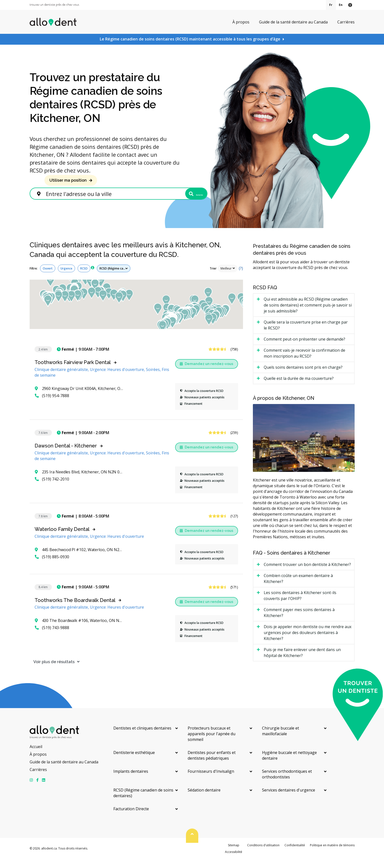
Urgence (66, 277)
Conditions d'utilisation (263, 854)
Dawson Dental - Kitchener (66, 455)
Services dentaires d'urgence (289, 799)
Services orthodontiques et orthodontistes (287, 783)
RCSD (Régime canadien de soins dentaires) (143, 802)
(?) (241, 277)
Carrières (346, 22)
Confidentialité (295, 854)
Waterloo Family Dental (62, 538)
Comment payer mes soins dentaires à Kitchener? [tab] (299, 621)
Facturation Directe (131, 818)
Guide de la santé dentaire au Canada (293, 22)
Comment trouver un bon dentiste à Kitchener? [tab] (307, 573)
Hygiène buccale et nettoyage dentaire (289, 764)
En (341, 5)
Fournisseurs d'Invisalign (211, 780)
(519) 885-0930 (52, 566)
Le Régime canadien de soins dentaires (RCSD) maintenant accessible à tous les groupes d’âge (190, 39)
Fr (331, 5)
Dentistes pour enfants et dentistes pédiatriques (212, 764)
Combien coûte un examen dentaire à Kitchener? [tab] (298, 587)
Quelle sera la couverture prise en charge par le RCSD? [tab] (306, 334)
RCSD (84, 277)
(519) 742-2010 (52, 488)
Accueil (36, 756)
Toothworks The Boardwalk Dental (75, 609)
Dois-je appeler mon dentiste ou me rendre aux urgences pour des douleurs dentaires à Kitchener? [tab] (308, 641)
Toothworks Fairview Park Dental (73, 371)
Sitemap (234, 854)
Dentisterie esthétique (134, 762)
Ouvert (48, 277)
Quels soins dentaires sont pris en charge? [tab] (303, 376)
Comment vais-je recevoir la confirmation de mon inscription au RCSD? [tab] (304, 362)
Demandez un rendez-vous (206, 373)
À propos (241, 22)
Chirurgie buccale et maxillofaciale (281, 740)
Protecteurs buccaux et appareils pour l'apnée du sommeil (212, 743)
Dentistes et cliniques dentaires (142, 737)
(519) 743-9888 (52, 637)
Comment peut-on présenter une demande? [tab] (304, 348)
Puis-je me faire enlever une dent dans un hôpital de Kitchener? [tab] (302, 661)
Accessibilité (234, 861)
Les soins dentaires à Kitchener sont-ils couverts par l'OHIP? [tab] (300, 604)
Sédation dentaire (204, 799)
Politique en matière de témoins (332, 854)
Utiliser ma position (68, 180)
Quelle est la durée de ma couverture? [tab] (299, 387)
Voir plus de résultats (50, 671)
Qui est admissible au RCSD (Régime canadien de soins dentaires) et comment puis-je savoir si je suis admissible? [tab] (308, 314)
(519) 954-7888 (52, 405)
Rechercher (182, 199)
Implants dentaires (131, 780)
